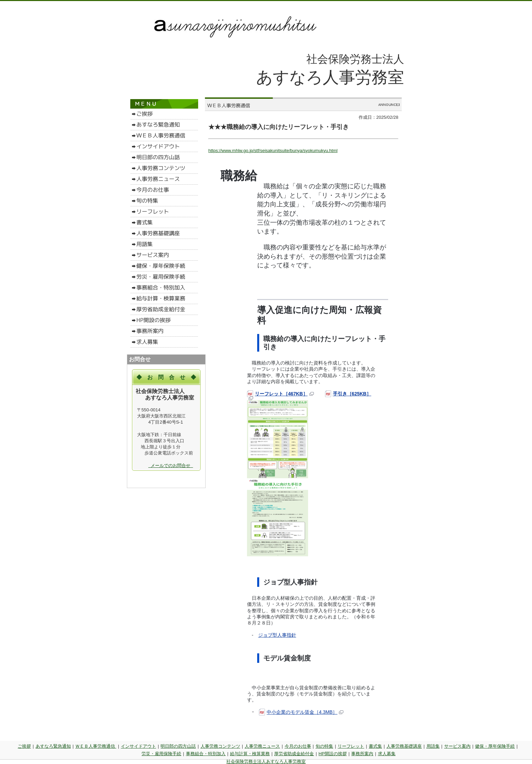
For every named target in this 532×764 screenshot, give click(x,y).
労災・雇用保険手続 (161, 754)
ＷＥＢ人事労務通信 (96, 746)
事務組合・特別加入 (206, 754)
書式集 (375, 746)
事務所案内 (362, 754)
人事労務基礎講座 (404, 746)
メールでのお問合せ (171, 465)
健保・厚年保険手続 (495, 746)
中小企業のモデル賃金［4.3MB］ (301, 712)
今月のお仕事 (298, 746)
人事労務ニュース (262, 746)
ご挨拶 (24, 746)
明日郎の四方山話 (178, 746)
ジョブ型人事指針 (277, 635)
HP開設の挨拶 (333, 754)
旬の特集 (324, 746)
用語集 (433, 746)
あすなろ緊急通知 (53, 746)
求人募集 (387, 754)
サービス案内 (457, 746)
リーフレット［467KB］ (280, 394)
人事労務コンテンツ (220, 746)
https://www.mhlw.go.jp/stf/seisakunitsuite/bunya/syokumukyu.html (273, 151)
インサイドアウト (138, 746)
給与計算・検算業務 (250, 754)
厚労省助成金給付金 (294, 754)
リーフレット (351, 746)
